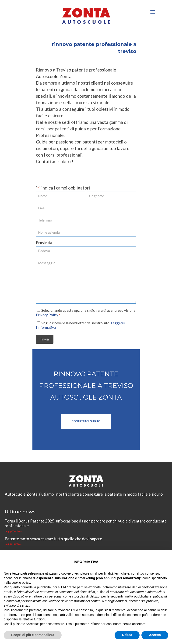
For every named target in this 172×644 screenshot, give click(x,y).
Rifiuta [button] (127, 635)
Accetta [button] (155, 635)
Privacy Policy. (47, 315)
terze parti (76, 587)
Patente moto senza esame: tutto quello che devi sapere (53, 538)
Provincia (44, 242)
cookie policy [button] (21, 583)
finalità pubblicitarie (138, 596)
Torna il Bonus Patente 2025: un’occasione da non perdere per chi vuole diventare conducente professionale (86, 523)
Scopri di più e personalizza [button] (33, 635)
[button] (153, 12)
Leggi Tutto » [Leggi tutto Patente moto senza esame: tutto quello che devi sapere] (13, 544)
